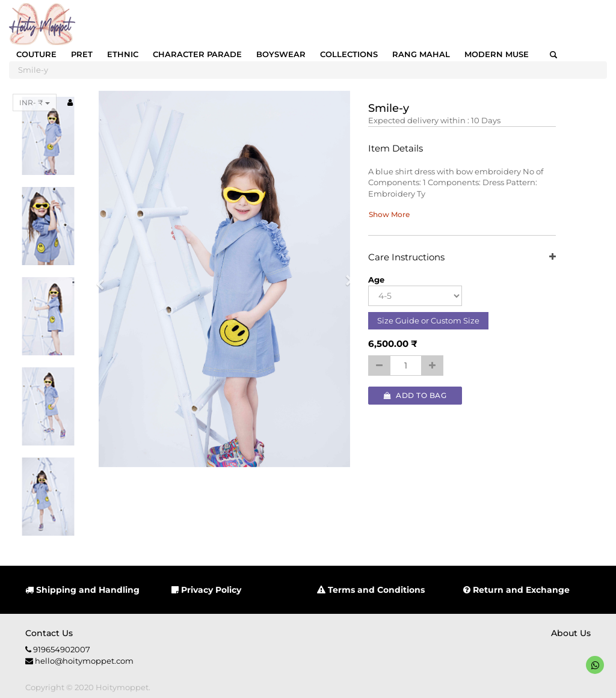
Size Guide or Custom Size (428, 320)
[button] (104, 279)
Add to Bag (415, 395)
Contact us (49, 633)
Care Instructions (462, 258)
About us (571, 633)
